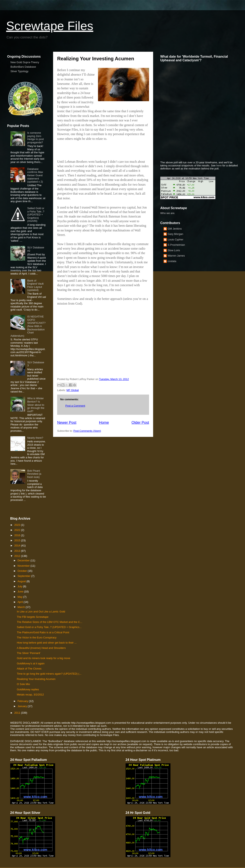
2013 (18, 551)
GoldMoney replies (28, 689)
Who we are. (168, 213)
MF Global (73, 390)
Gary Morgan (175, 234)
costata (172, 261)
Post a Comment (75, 406)
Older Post (140, 423)
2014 (18, 546)
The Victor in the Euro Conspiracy (37, 638)
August (22, 581)
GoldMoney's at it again (31, 663)
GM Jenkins (175, 229)
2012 (18, 556)
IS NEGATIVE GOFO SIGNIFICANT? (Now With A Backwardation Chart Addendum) (28, 326)
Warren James (176, 256)
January (23, 706)
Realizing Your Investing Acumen (36, 679)
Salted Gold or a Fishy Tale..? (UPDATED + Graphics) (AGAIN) (36, 215)
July (20, 586)
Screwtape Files (50, 26)
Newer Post (67, 423)
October (23, 571)
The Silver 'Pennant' (29, 653)
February (23, 701)
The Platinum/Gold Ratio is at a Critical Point (43, 632)
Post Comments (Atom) (87, 431)
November (24, 566)
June (21, 592)
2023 (18, 525)
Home (104, 423)
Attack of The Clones (29, 669)
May (20, 597)
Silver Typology (19, 71)
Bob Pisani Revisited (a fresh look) (34, 474)
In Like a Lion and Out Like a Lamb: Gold (41, 612)
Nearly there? (35, 438)
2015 (18, 540)
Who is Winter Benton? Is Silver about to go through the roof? (36, 405)
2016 (18, 535)
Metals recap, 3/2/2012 (30, 695)
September (24, 576)
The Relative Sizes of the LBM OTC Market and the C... (49, 622)
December (24, 560)
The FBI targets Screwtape (33, 617)
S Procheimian (176, 245)
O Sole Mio (23, 684)
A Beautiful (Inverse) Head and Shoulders (41, 648)
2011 (18, 713)
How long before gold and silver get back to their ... (47, 643)
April (21, 602)
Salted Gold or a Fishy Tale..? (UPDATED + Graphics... (49, 627)
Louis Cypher (175, 239)
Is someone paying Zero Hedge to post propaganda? (35, 138)
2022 (18, 530)
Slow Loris (174, 250)
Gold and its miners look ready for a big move (43, 658)
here (219, 165)
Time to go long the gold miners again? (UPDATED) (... (49, 674)
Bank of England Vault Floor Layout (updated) (35, 285)
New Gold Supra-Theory (25, 62)
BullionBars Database (23, 67)
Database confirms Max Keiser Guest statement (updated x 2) (35, 175)
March (22, 607)
